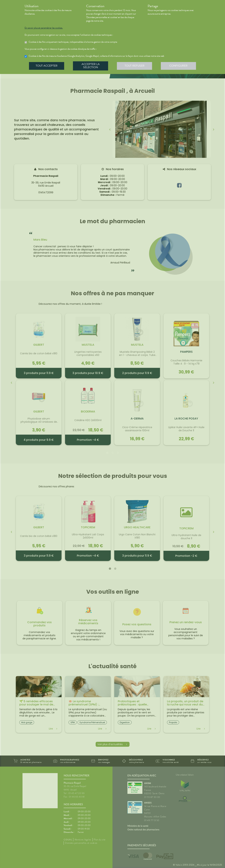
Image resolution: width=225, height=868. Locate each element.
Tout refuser (135, 66)
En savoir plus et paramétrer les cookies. (44, 28)
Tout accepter (47, 66)
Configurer (178, 66)
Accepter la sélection (91, 66)
